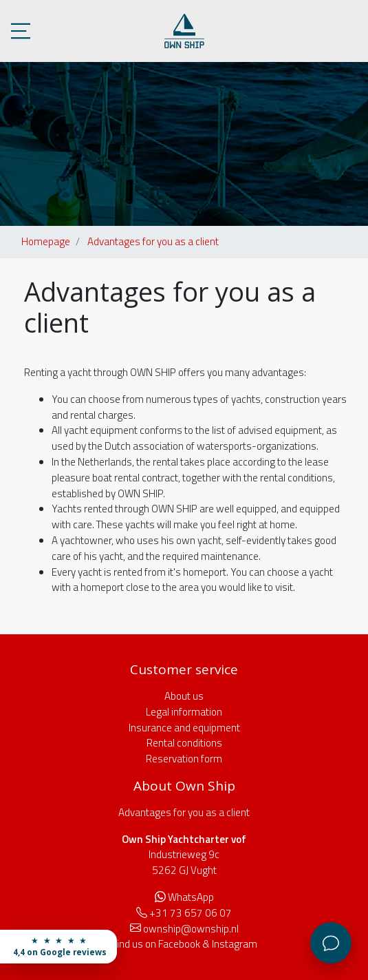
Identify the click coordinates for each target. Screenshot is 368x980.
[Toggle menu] (21, 31)
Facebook (179, 944)
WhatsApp (191, 897)
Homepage (46, 241)
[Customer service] (331, 943)
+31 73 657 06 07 (191, 913)
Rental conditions (184, 743)
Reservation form (184, 759)
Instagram (235, 944)
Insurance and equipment (184, 728)
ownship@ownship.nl (191, 929)
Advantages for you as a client (153, 241)
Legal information (184, 712)
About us (184, 696)
